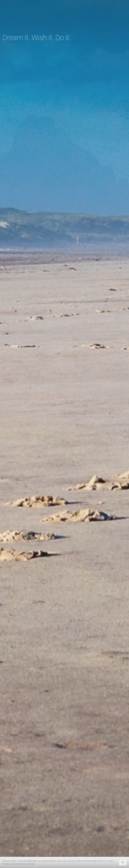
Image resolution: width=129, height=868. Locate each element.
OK (123, 862)
